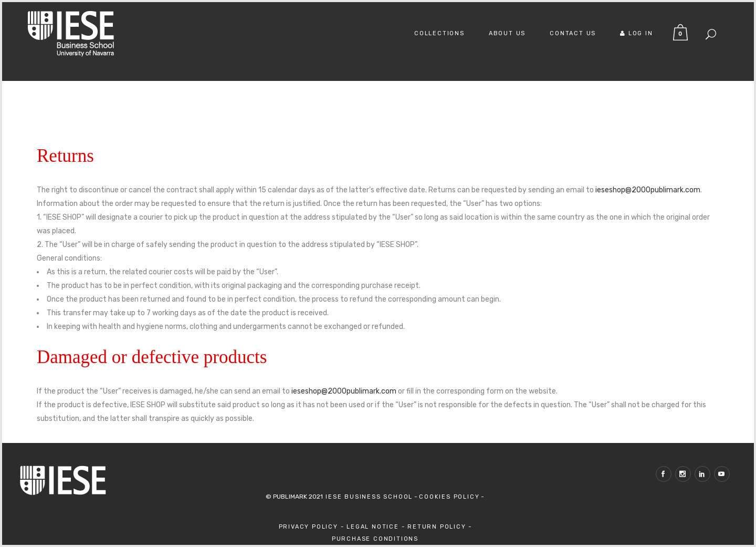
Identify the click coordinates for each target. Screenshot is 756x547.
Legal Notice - (377, 527)
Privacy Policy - (313, 527)
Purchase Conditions (375, 539)
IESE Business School (368, 497)
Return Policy (438, 527)
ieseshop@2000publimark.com (648, 190)
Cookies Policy (449, 497)
